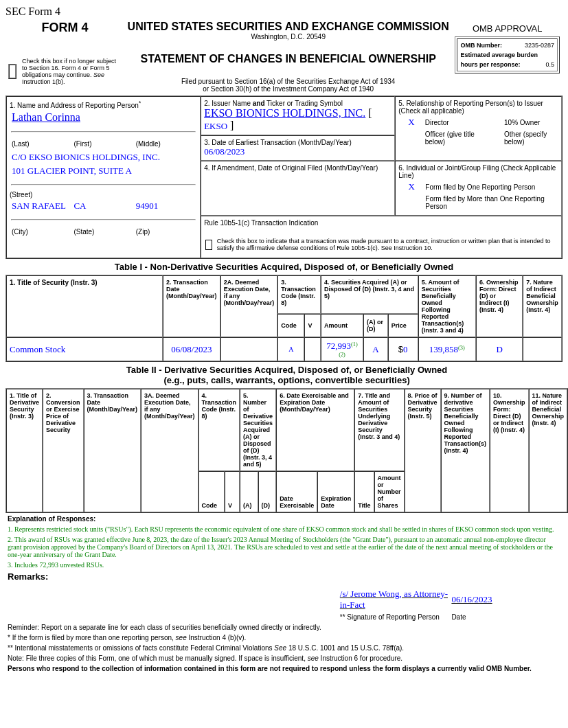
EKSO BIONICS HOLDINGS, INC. (285, 113)
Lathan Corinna (46, 117)
